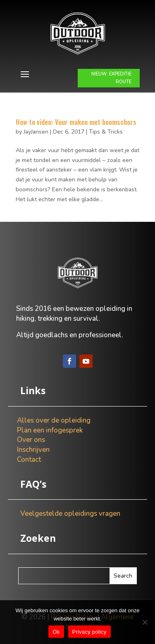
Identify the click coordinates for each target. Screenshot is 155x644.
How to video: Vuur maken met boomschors (76, 122)
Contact (29, 459)
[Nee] (145, 622)
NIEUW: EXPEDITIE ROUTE (111, 78)
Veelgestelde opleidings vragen (70, 514)
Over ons (31, 440)
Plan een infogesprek (50, 430)
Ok (56, 632)
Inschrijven (33, 450)
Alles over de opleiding (54, 420)
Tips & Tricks (106, 132)
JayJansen (36, 132)
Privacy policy (89, 632)
